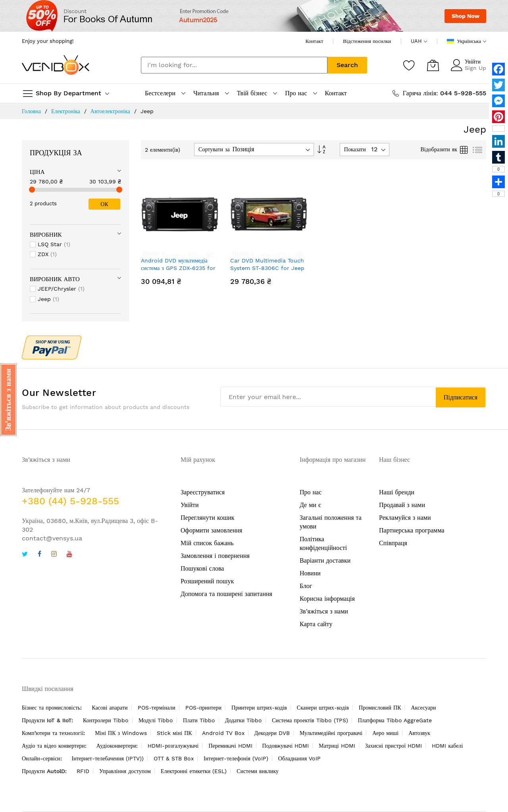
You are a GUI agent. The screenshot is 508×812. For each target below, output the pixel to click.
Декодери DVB (272, 733)
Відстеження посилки (367, 41)
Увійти (473, 62)
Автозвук (419, 733)
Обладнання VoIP (299, 758)
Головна (31, 111)
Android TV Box (223, 733)
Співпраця (393, 543)
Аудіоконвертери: (117, 746)
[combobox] (234, 65)
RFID (83, 771)
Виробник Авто (55, 279)
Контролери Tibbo (106, 720)
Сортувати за (214, 149)
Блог (306, 586)
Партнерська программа (412, 530)
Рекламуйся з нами (405, 518)
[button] (8, 400)
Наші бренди (397, 492)
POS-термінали (157, 708)
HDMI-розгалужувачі (173, 746)
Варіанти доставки (325, 560)
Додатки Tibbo (244, 720)
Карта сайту (316, 624)
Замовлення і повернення (215, 556)
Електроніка (66, 111)
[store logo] (56, 65)
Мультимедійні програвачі (331, 733)
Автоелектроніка (110, 111)
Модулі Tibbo (156, 720)
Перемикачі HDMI (230, 746)
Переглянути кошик (208, 518)
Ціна (37, 172)
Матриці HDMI (337, 746)
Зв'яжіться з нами (324, 611)
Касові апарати (110, 708)
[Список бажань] (409, 65)
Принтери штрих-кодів (259, 708)
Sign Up (475, 68)
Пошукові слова (202, 568)
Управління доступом (125, 771)
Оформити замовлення (211, 530)
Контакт (314, 41)
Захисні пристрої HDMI (394, 746)
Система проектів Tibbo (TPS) (310, 720)
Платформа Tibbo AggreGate (395, 720)
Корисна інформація (327, 599)
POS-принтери (203, 708)
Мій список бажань (207, 543)
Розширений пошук (207, 581)
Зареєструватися (203, 492)
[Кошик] (433, 65)
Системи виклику (258, 771)
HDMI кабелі (447, 746)
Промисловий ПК (380, 708)
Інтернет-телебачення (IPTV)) (108, 758)
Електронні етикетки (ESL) (194, 771)
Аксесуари (423, 708)
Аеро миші (385, 733)
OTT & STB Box (174, 758)
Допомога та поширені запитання (226, 594)
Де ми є (310, 505)
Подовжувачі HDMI (286, 746)
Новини (310, 573)
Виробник (46, 235)
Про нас (311, 492)
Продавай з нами (402, 505)
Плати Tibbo (199, 720)
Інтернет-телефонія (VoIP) (236, 758)
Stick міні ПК (174, 733)
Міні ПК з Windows (121, 733)
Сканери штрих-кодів (323, 708)
